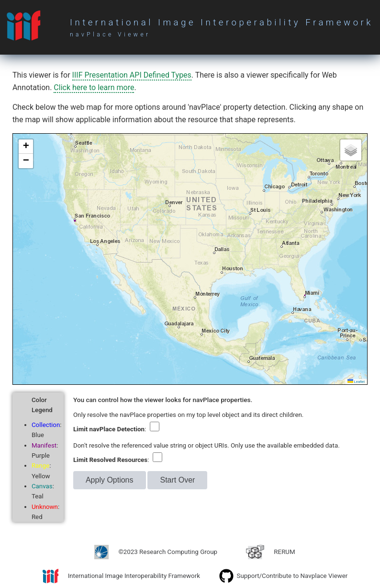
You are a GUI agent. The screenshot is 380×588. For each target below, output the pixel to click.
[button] (26, 147)
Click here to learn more (94, 87)
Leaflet (356, 382)
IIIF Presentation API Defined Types (132, 75)
